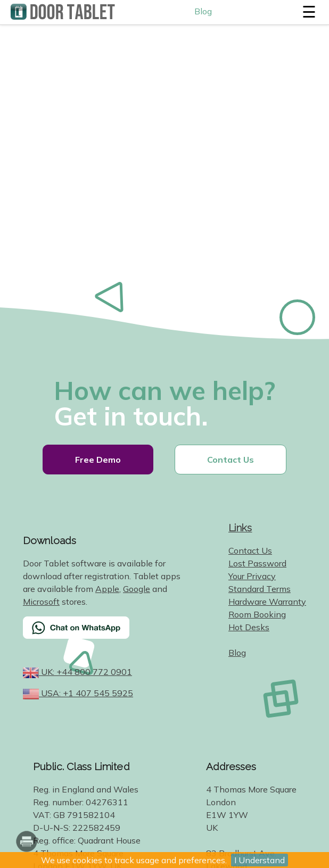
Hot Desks (249, 627)
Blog (203, 11)
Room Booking (257, 614)
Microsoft (41, 602)
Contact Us (231, 460)
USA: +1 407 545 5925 (86, 693)
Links (240, 528)
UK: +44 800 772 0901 (85, 672)
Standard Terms (260, 589)
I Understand (260, 860)
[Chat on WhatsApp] (103, 635)
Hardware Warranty (267, 602)
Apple (107, 589)
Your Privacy (252, 576)
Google (137, 589)
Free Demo (98, 460)
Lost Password (257, 563)
